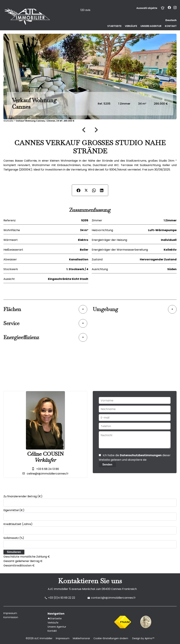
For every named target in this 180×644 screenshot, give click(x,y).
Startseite (8, 121)
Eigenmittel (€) (14, 510)
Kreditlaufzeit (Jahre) (18, 524)
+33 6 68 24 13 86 (48, 469)
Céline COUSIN (45, 454)
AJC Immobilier (58, 589)
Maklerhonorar (81, 638)
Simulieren (14, 552)
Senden (107, 465)
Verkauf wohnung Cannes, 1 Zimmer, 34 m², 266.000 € (45, 121)
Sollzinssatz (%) (14, 538)
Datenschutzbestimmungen (141, 455)
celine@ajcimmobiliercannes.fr (48, 474)
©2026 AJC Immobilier (39, 638)
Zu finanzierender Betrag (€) (23, 496)
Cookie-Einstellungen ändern (111, 638)
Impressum (63, 638)
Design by (143, 638)
